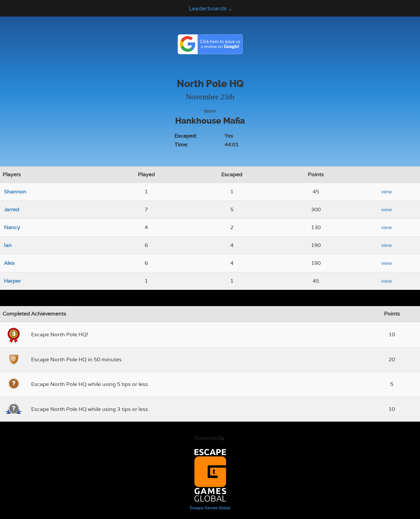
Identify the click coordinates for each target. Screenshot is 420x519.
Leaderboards (210, 8)
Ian (8, 245)
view (387, 192)
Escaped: (186, 136)
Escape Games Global (210, 508)
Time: (181, 145)
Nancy (12, 227)
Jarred (12, 210)
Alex (9, 263)
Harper (12, 281)
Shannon (15, 192)
